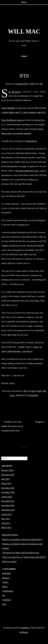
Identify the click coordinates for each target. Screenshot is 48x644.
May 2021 (6, 479)
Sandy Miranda (8, 108)
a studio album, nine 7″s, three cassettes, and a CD (23, 112)
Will (32, 84)
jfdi (44, 391)
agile (39, 391)
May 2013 (6, 519)
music (12, 395)
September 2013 (8, 510)
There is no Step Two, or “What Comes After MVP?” (24, 557)
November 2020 (8, 492)
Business (6, 578)
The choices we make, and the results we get (21, 553)
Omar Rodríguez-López (12, 120)
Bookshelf (6, 573)
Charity (5, 582)
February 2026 (7, 470)
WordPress (25, 628)
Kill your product (9, 562)
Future (5, 587)
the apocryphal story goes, (28, 171)
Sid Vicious (15, 92)
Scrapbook (7, 600)
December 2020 (8, 488)
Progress (41, 422)
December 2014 (8, 501)
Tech (4, 604)
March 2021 (6, 483)
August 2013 (7, 514)
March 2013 (6, 528)
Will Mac (24, 31)
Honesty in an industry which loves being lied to (22, 539)
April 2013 (6, 523)
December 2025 (8, 475)
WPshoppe (24, 632)
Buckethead (31, 141)
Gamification (8, 591)
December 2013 (8, 505)
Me (41, 84)
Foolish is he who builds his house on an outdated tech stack (12, 426)
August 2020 (7, 497)
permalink (33, 395)
